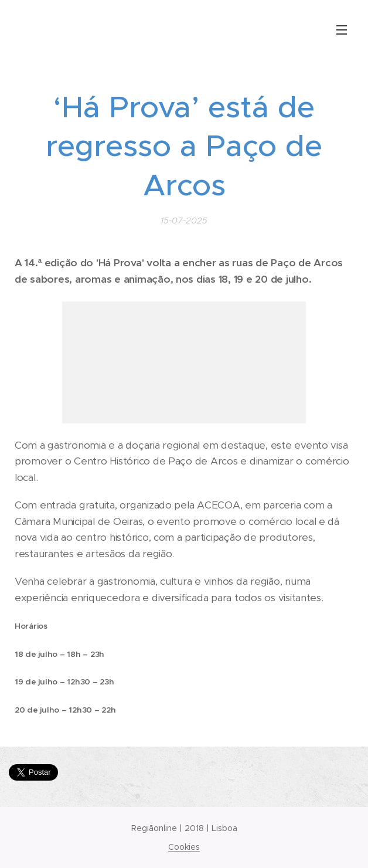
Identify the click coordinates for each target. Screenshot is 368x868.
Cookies (184, 847)
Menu (342, 30)
